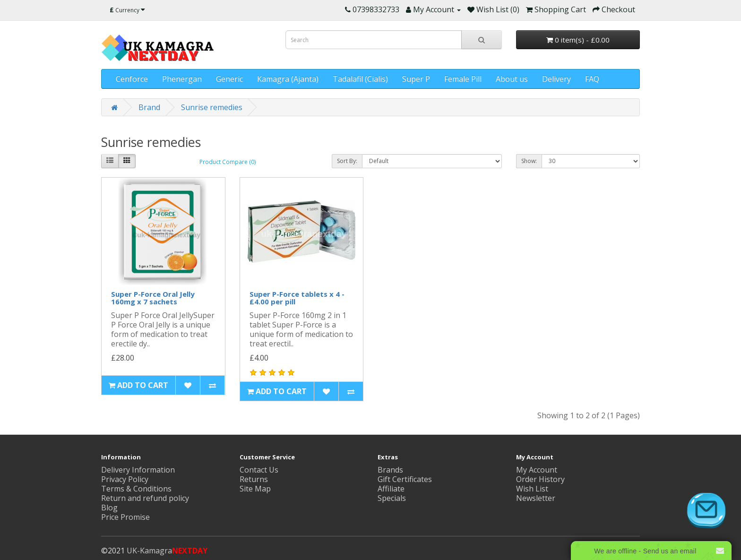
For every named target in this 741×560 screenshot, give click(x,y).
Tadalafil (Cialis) (360, 79)
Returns (254, 479)
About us (512, 79)
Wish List (532, 489)
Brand (149, 107)
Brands (390, 470)
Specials (392, 498)
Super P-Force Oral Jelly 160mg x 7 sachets (153, 298)
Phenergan (182, 79)
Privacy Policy (125, 479)
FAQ (592, 79)
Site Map (255, 489)
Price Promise (125, 517)
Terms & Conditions (136, 489)
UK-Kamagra (167, 551)
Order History (540, 479)
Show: (529, 161)
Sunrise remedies (212, 107)
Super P (416, 79)
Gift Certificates (405, 479)
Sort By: (347, 161)
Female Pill (463, 79)
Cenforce (132, 79)
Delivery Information (138, 470)
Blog (109, 508)
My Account (537, 470)
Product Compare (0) (228, 162)
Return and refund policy (145, 498)
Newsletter (536, 498)
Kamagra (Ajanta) (288, 79)
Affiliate (391, 489)
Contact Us (259, 470)
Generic (229, 79)
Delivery (556, 79)
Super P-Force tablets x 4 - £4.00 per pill (297, 298)
